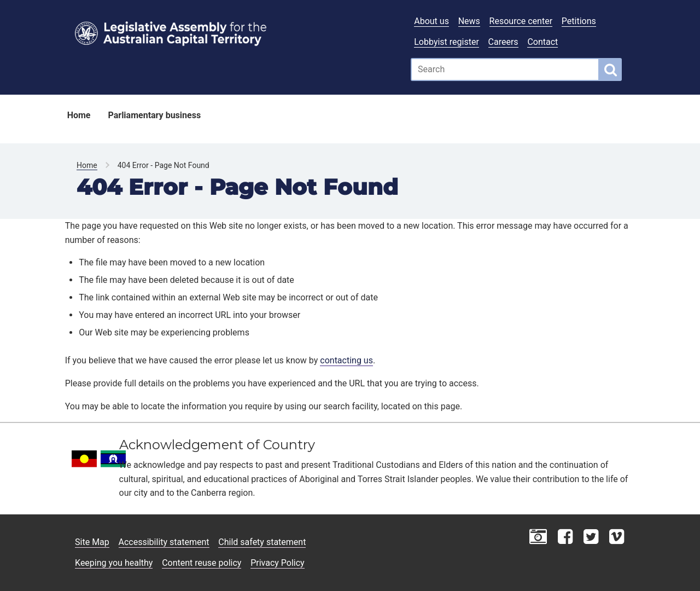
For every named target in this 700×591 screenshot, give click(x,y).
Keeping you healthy (114, 563)
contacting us (346, 360)
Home (79, 115)
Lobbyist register (447, 42)
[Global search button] (611, 69)
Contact (542, 42)
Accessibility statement (164, 542)
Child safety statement (262, 542)
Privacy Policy (278, 563)
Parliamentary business (154, 115)
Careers (503, 42)
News (469, 21)
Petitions (579, 21)
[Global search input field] (505, 69)
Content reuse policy (202, 563)
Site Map (92, 542)
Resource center (521, 21)
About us (431, 21)
